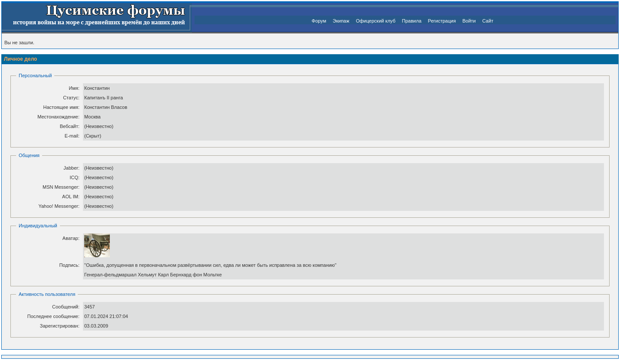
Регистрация (442, 21)
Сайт (488, 21)
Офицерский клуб (376, 21)
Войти (469, 21)
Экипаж (341, 21)
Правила (412, 21)
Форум (319, 21)
